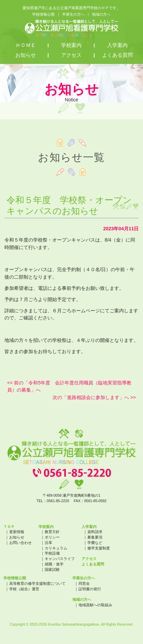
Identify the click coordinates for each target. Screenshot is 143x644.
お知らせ (26, 55)
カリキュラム (56, 548)
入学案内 (117, 45)
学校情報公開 (43, 14)
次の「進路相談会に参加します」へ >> (94, 397)
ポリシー (52, 537)
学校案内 (71, 45)
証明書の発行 (90, 589)
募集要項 (95, 537)
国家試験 (52, 569)
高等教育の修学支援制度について (37, 583)
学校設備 (52, 553)
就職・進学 (54, 564)
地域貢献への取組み (95, 605)
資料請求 (95, 532)
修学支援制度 (99, 548)
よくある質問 (117, 55)
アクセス (71, 55)
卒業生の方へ (73, 14)
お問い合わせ (20, 543)
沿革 (48, 543)
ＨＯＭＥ (26, 45)
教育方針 (52, 532)
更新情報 (17, 532)
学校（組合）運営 (24, 589)
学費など (95, 543)
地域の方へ (101, 14)
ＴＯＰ (9, 527)
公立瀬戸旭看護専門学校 (71, 28)
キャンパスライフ (60, 559)
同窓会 (84, 583)
